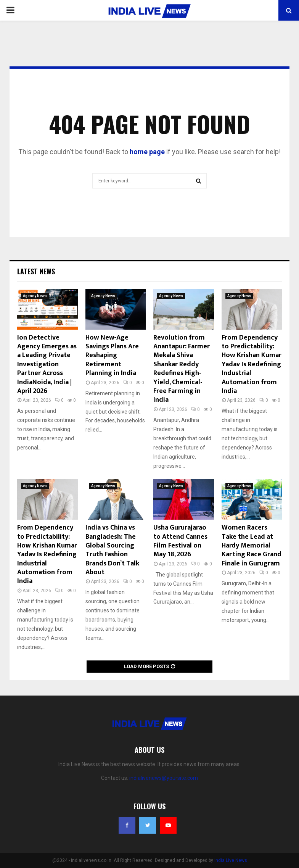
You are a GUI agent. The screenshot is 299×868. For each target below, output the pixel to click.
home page (147, 152)
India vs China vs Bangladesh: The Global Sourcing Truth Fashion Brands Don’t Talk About (112, 550)
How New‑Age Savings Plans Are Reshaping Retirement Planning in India (112, 356)
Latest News (36, 271)
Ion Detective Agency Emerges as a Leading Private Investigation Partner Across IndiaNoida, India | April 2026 (47, 364)
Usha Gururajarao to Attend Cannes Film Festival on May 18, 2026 (180, 541)
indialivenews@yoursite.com (164, 778)
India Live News (231, 860)
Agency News (35, 296)
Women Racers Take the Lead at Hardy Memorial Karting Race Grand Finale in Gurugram (252, 546)
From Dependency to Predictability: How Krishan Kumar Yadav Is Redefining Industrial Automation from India (252, 364)
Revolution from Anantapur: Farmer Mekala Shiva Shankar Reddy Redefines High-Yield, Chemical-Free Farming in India (182, 369)
